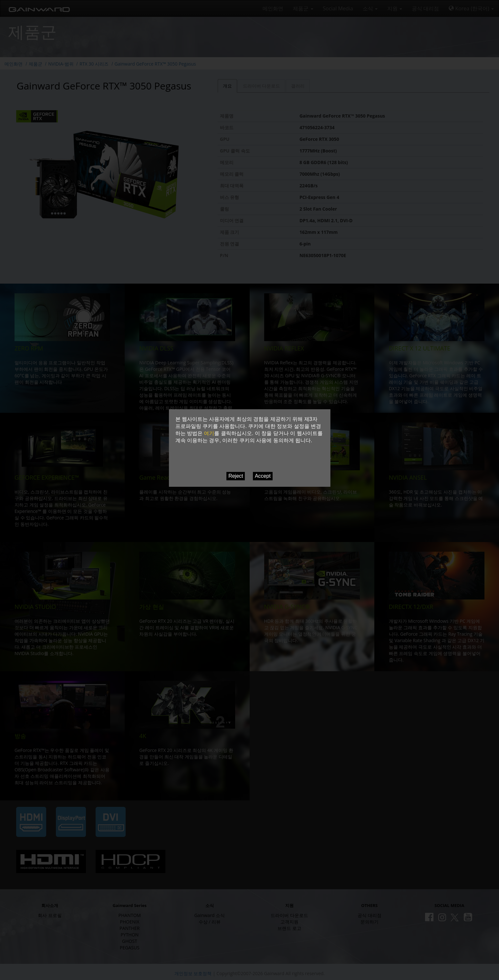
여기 (209, 433)
